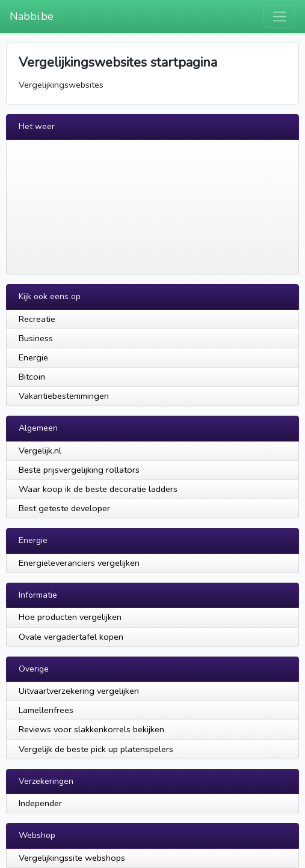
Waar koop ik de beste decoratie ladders (98, 489)
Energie (33, 357)
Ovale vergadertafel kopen (71, 637)
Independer (40, 803)
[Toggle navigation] (279, 17)
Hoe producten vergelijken (70, 617)
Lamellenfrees (46, 710)
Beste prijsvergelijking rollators (79, 470)
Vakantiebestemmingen (64, 396)
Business (36, 338)
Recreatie (37, 319)
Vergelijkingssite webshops (72, 858)
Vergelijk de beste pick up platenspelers (96, 749)
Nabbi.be (32, 16)
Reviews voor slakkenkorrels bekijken (91, 729)
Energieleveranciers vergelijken (79, 563)
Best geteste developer (64, 508)
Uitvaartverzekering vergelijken (79, 691)
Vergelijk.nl (40, 451)
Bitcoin (32, 377)
